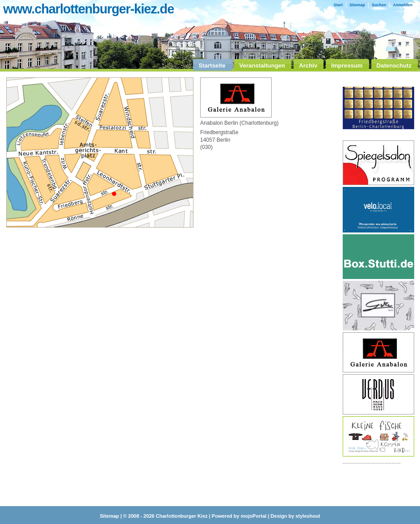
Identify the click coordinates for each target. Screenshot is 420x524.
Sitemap (357, 5)
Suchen (379, 5)
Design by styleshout (296, 516)
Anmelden (403, 5)
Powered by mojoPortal (239, 516)
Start (338, 5)
